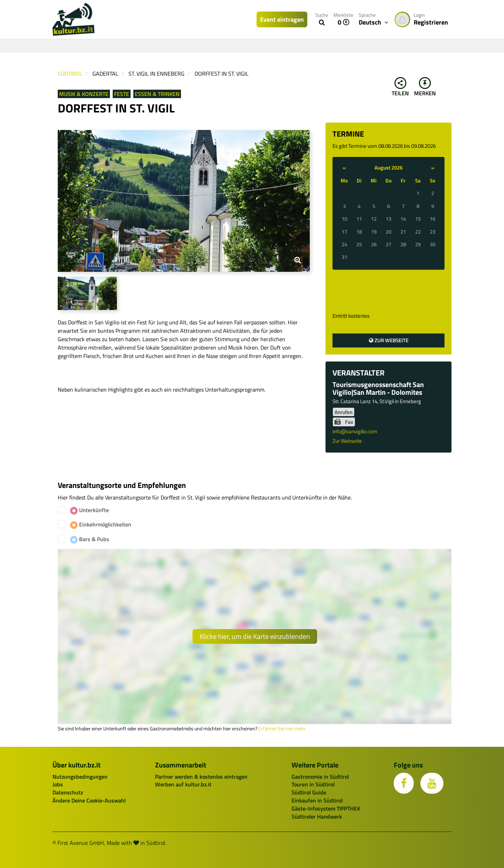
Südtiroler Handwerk (317, 817)
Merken (425, 87)
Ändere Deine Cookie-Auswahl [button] (89, 800)
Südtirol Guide (309, 792)
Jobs (58, 784)
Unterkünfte (89, 510)
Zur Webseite (389, 340)
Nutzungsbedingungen (80, 777)
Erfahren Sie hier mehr (282, 729)
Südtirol (70, 74)
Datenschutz (68, 792)
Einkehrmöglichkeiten (101, 525)
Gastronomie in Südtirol (320, 777)
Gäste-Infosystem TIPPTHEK (326, 808)
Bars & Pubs (90, 539)
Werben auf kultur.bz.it (183, 784)
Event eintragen (282, 19)
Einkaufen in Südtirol (317, 800)
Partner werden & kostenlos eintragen (201, 777)
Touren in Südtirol (313, 784)
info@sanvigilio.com (355, 431)
